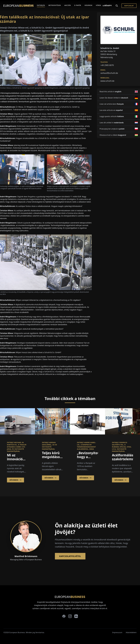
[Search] (117, 6)
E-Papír (78, 5)
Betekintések (55, 5)
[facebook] (64, 616)
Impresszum (117, 632)
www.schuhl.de (107, 81)
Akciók (68, 5)
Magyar (107, 6)
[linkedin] (76, 616)
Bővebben (15, 480)
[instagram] (70, 616)
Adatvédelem (131, 632)
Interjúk (41, 5)
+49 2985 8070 (107, 65)
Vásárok (89, 5)
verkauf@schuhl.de (109, 73)
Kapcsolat (129, 6)
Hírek (98, 5)
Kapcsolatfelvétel (70, 556)
